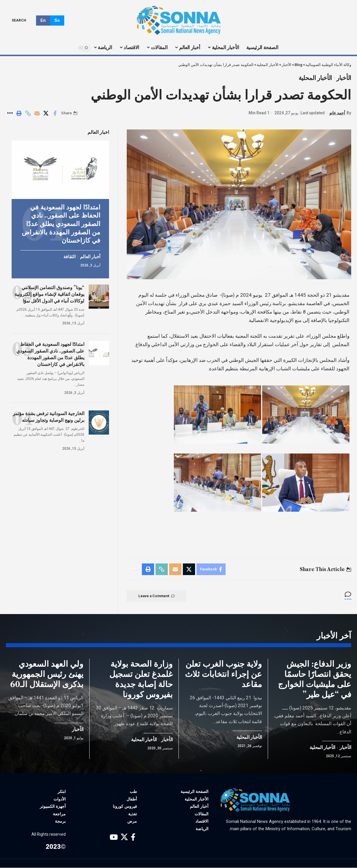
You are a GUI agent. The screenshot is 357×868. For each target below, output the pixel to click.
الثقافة (69, 257)
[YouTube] (114, 838)
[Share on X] (46, 113)
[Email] (37, 113)
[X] (124, 838)
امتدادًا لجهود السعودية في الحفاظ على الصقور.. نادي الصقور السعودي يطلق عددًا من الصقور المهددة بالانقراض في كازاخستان (61, 224)
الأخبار (344, 78)
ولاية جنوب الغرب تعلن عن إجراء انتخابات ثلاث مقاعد (223, 674)
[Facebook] (133, 838)
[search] (23, 20)
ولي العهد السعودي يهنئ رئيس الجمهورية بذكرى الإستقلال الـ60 (47, 674)
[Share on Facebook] (55, 113)
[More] (10, 113)
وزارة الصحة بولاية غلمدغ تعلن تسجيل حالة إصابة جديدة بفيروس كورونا (141, 679)
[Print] (19, 113)
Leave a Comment (157, 596)
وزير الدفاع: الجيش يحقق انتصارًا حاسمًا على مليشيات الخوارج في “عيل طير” (315, 679)
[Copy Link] (28, 113)
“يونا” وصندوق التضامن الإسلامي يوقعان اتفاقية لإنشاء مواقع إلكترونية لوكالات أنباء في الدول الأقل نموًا (49, 294)
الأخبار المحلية (315, 78)
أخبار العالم (90, 257)
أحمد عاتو (337, 113)
